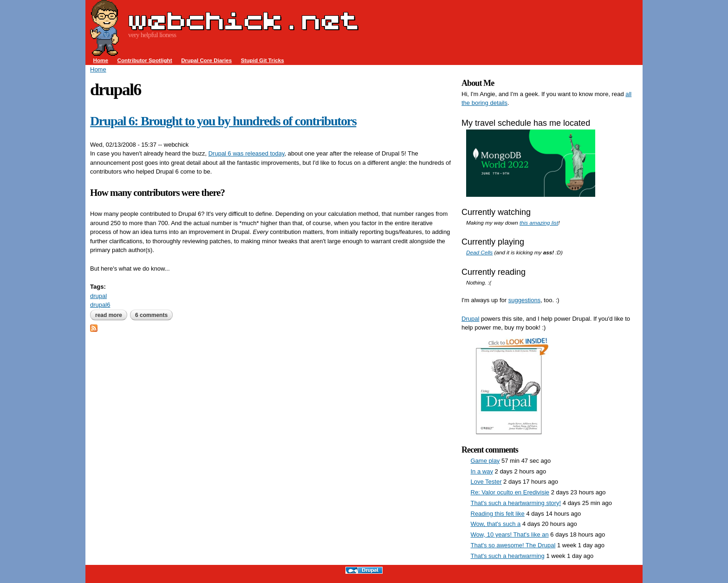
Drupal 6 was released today (247, 153)
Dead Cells (479, 252)
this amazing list (539, 223)
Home (101, 60)
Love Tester (486, 482)
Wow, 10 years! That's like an (510, 534)
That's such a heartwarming (508, 556)
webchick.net (243, 20)
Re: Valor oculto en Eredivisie (510, 492)
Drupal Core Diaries (206, 60)
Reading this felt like (498, 514)
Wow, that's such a (496, 524)
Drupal (470, 319)
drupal (98, 296)
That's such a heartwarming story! (516, 503)
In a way (482, 471)
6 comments (151, 315)
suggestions (524, 300)
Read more (111, 315)
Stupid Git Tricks (263, 60)
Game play (485, 461)
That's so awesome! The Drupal (513, 545)
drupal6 (100, 305)
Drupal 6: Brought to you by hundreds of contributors (223, 121)
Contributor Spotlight (144, 60)
